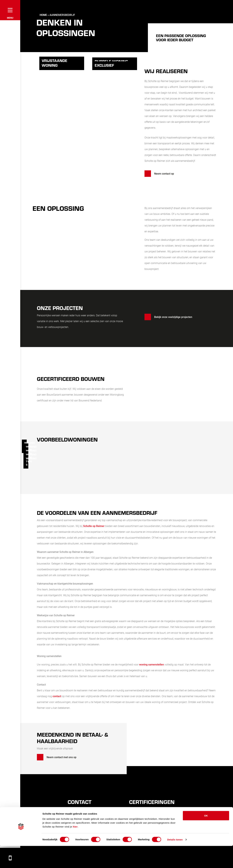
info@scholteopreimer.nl (86, 828)
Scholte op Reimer (94, 526)
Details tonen (175, 862)
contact (57, 696)
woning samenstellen (152, 664)
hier (75, 849)
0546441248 (79, 822)
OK (206, 838)
